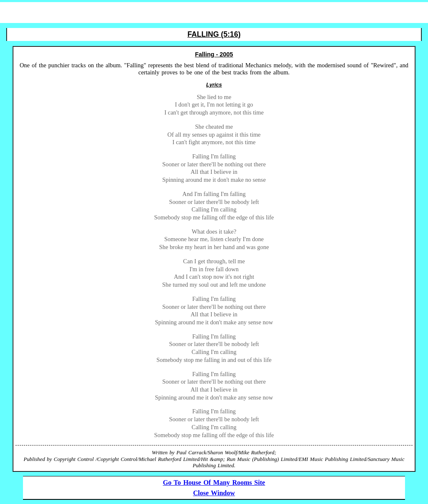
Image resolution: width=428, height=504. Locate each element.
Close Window (214, 493)
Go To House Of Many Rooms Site (214, 482)
